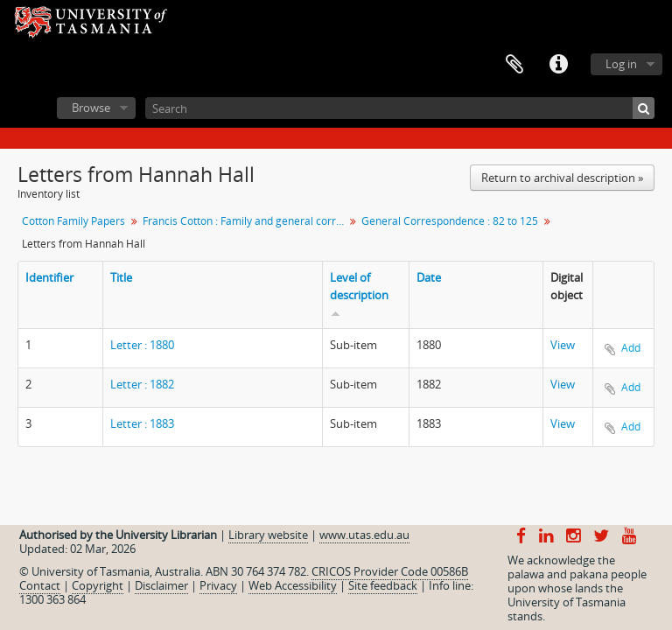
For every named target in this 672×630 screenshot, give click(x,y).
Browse (91, 108)
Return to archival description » (562, 178)
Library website (268, 535)
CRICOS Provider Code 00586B (390, 571)
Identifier (49, 277)
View (563, 345)
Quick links (558, 65)
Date (429, 277)
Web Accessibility (293, 585)
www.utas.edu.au (364, 535)
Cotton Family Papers (73, 221)
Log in (621, 64)
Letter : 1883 (142, 423)
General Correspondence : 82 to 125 (450, 221)
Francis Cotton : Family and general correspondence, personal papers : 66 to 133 (245, 221)
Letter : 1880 (142, 345)
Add (631, 348)
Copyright (98, 585)
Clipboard (514, 65)
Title (121, 277)
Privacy (218, 585)
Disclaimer (161, 585)
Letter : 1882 (142, 384)
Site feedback (383, 585)
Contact (40, 585)
